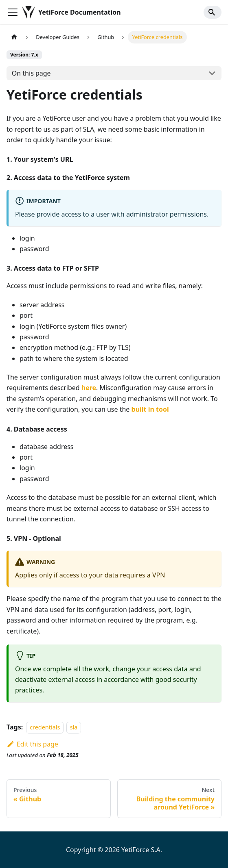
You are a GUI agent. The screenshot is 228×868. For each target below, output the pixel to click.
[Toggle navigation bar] (13, 12)
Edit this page (32, 744)
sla (74, 727)
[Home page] (14, 37)
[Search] (213, 12)
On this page (31, 73)
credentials (45, 727)
